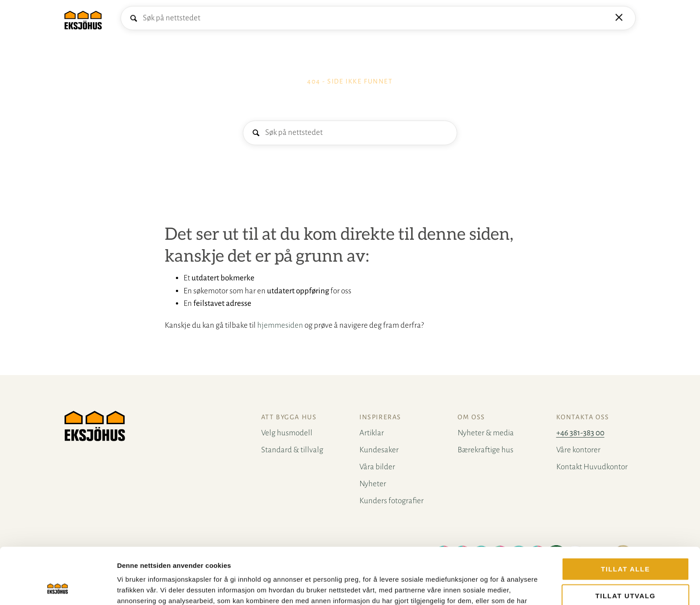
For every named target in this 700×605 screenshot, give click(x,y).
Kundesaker (379, 450)
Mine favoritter (627, 20)
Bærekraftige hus (485, 450)
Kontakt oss (258, 20)
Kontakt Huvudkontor (592, 467)
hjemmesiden (280, 325)
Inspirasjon (302, 20)
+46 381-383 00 (580, 433)
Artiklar (372, 433)
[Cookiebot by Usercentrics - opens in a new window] (58, 588)
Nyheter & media (486, 433)
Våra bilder (377, 467)
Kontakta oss (583, 417)
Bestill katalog (583, 20)
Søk (256, 133)
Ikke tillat (625, 569)
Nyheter (373, 484)
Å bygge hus (204, 20)
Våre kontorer (578, 450)
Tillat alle (625, 516)
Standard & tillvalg (292, 450)
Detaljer (475, 587)
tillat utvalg (626, 543)
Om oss (471, 417)
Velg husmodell (144, 20)
